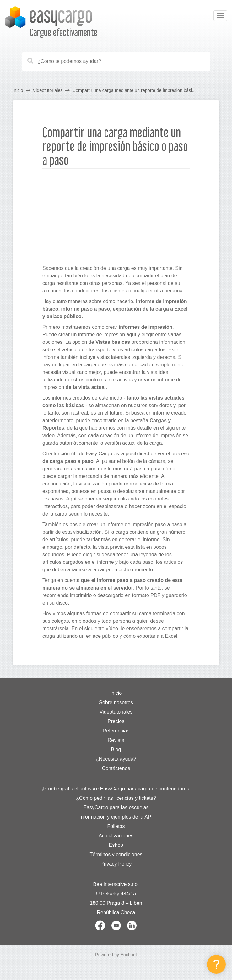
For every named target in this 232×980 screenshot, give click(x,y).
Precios (116, 721)
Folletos (116, 826)
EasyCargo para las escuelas (116, 807)
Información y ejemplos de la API (116, 817)
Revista (116, 740)
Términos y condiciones (116, 854)
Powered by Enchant (116, 955)
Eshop (116, 845)
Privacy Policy (116, 864)
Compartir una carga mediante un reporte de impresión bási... (134, 90)
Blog (116, 749)
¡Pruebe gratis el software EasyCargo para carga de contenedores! (116, 789)
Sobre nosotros (116, 702)
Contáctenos (116, 768)
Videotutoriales (48, 90)
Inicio (18, 90)
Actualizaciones (116, 836)
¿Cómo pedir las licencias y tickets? (116, 798)
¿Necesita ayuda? (116, 759)
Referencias (116, 731)
